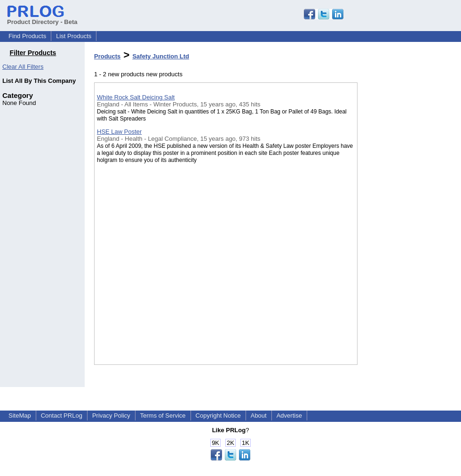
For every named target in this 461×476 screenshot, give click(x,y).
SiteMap (20, 415)
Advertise (289, 415)
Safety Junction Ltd (161, 56)
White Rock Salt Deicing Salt (136, 97)
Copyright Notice (218, 415)
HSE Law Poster (119, 132)
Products (107, 56)
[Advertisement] (405, 244)
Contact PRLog (62, 415)
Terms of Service (163, 415)
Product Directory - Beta (42, 18)
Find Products (27, 36)
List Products (74, 36)
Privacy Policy (111, 415)
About (259, 415)
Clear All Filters (23, 67)
